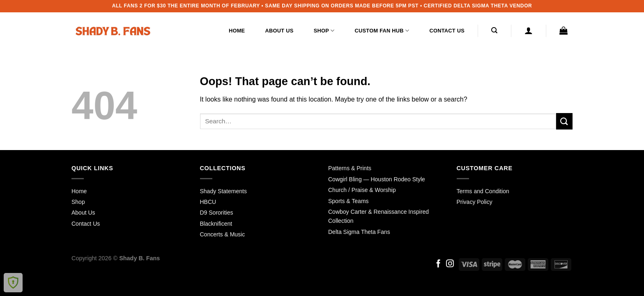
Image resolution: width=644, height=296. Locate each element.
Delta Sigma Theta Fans (359, 232)
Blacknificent (216, 224)
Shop (324, 31)
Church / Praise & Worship (362, 190)
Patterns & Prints (350, 168)
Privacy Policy (475, 202)
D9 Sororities (217, 213)
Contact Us (447, 31)
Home (237, 31)
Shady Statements (223, 191)
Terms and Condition (483, 191)
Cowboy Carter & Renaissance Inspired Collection (378, 216)
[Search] (495, 30)
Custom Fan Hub (382, 31)
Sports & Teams (348, 201)
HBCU (208, 202)
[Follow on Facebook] (438, 264)
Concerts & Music (223, 234)
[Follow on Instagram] (450, 264)
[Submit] (564, 121)
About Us (279, 31)
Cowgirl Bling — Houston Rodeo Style (377, 179)
